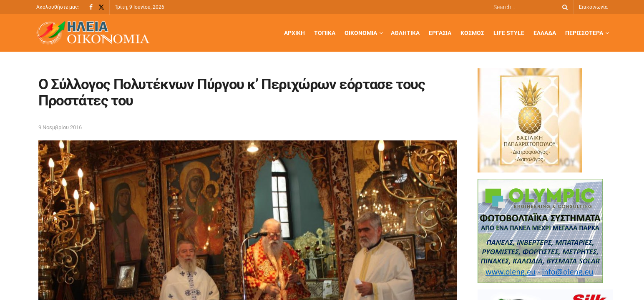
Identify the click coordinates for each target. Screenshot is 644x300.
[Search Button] (563, 7)
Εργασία (440, 33)
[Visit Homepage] (93, 33)
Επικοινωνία (593, 7)
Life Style (509, 33)
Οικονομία (361, 33)
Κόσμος (472, 33)
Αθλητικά (405, 33)
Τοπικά (325, 33)
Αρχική (294, 33)
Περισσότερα (584, 33)
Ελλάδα (545, 33)
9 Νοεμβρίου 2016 (60, 127)
